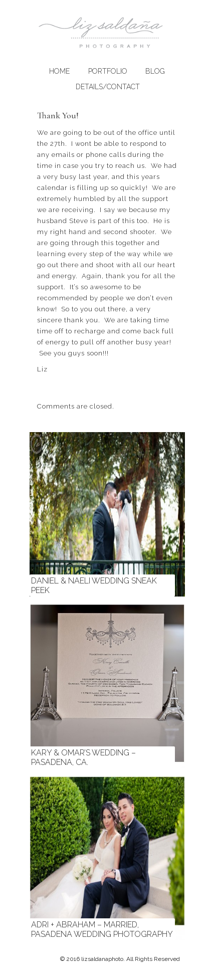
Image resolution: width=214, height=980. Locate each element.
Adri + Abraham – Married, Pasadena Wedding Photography (102, 929)
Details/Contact (108, 87)
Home (59, 71)
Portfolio (108, 71)
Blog (155, 71)
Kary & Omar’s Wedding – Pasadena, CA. (83, 757)
